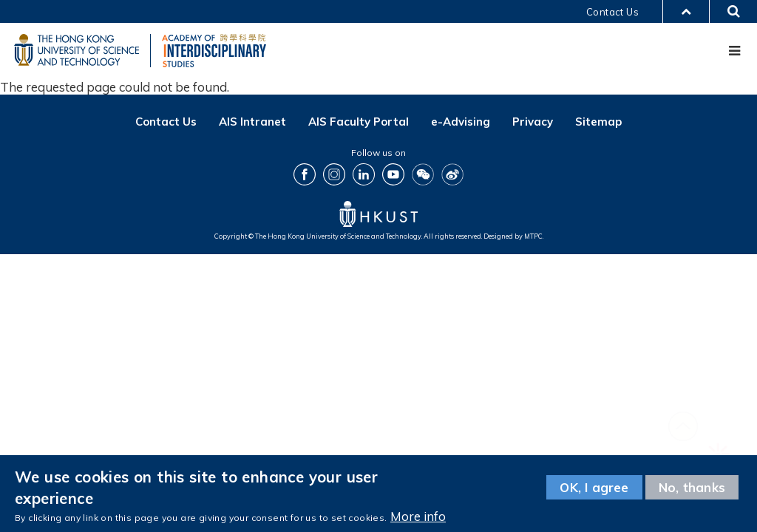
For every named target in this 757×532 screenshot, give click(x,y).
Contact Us (612, 12)
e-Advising (461, 122)
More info (418, 516)
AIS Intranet (252, 122)
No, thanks (692, 487)
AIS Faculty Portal (359, 122)
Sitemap (598, 122)
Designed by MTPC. (513, 237)
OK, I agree (594, 487)
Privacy (533, 122)
